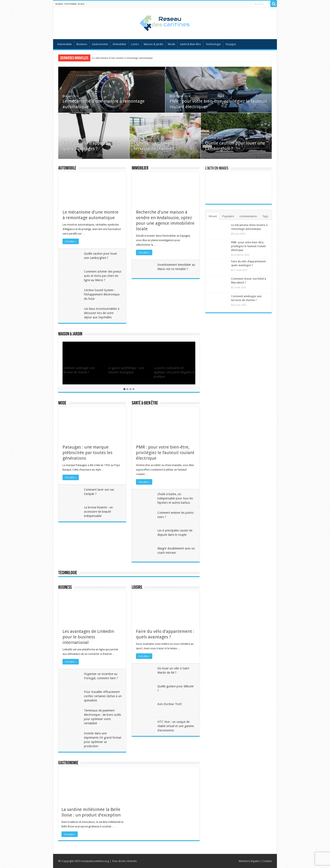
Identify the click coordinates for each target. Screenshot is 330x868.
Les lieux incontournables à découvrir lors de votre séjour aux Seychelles (102, 313)
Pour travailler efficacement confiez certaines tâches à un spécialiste (103, 696)
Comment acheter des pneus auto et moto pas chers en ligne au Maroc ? (103, 276)
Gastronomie (100, 44)
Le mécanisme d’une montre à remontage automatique (122, 58)
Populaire (228, 216)
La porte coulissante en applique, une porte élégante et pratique (174, 372)
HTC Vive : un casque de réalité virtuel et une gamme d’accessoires (176, 726)
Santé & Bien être (190, 44)
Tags (265, 216)
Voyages (231, 44)
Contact (267, 861)
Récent (213, 216)
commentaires (248, 216)
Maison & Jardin (153, 44)
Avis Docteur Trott (169, 704)
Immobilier (119, 44)
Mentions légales (249, 861)
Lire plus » (71, 241)
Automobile (65, 44)
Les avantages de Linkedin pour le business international (88, 637)
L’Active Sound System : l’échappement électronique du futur (102, 294)
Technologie (213, 44)
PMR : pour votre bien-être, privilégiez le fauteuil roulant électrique (165, 453)
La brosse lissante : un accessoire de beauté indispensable (98, 512)
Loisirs (135, 44)
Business (82, 44)
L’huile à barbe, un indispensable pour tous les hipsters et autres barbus (175, 498)
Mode (172, 44)
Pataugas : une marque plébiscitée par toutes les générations (87, 453)
